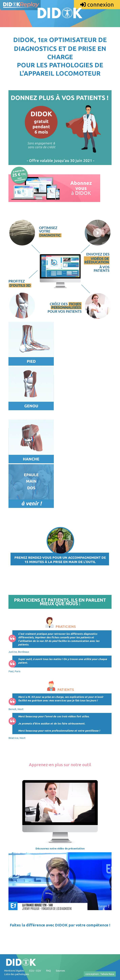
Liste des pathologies (17, 974)
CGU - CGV (35, 971)
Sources (60, 971)
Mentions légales (14, 971)
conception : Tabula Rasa (100, 974)
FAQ (48, 971)
